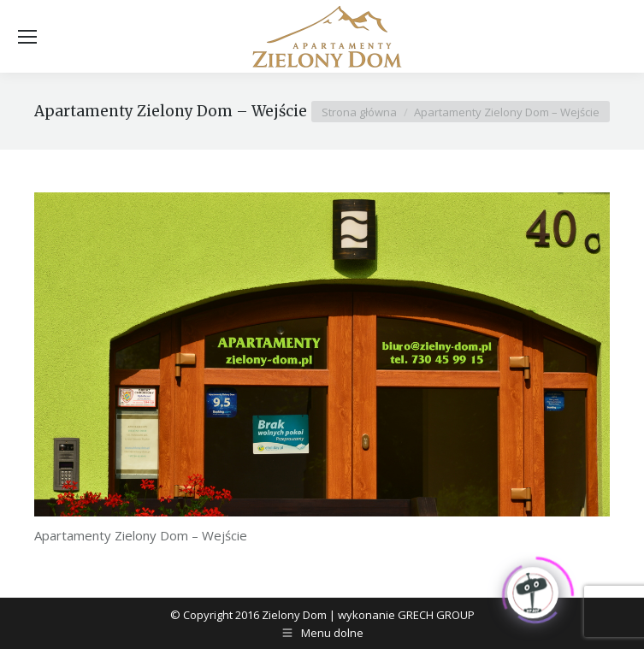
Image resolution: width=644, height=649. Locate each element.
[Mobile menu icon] (27, 37)
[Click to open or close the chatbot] (533, 591)
